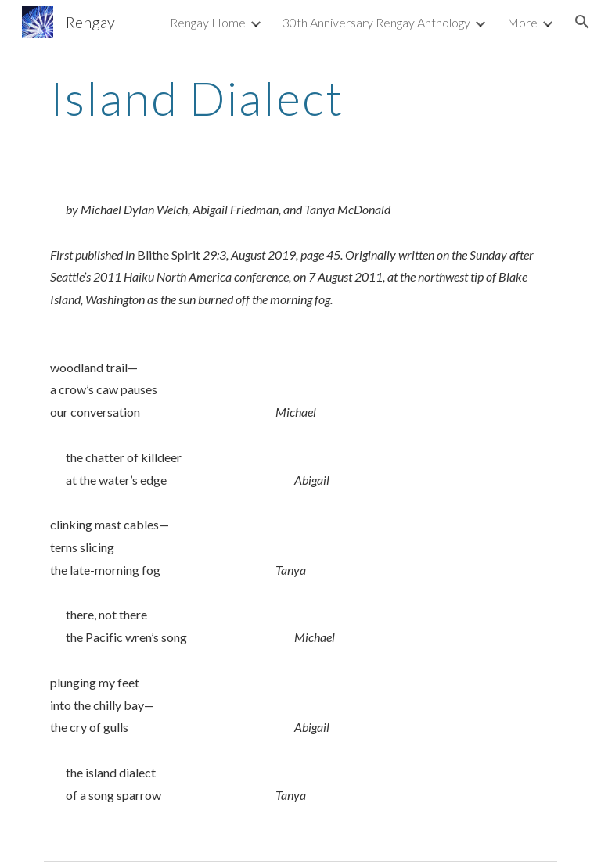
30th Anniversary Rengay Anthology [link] (376, 22)
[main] (300, 98)
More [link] (522, 22)
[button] (582, 22)
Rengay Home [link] (208, 22)
